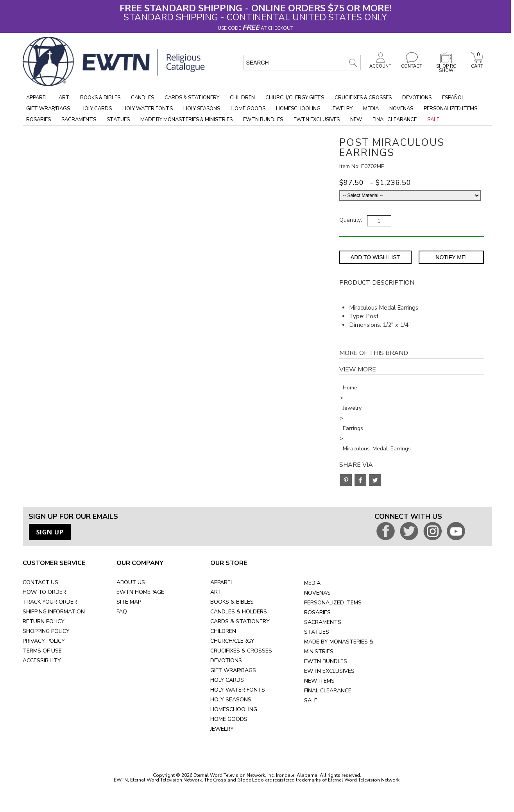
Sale (433, 120)
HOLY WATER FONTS (238, 690)
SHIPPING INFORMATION (54, 612)
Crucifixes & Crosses (363, 98)
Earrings (353, 428)
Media (371, 109)
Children (242, 98)
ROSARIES (317, 612)
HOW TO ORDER (44, 592)
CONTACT (412, 64)
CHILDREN (223, 631)
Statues (118, 120)
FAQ (122, 612)
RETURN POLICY (44, 621)
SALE (311, 700)
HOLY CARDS (227, 680)
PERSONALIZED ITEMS (333, 603)
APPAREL (222, 582)
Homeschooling (298, 109)
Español (453, 98)
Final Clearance (395, 120)
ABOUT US (131, 582)
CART (477, 64)
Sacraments (79, 120)
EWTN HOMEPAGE (140, 592)
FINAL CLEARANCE (328, 691)
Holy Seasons (202, 109)
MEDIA (312, 583)
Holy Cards (96, 109)
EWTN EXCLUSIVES (329, 671)
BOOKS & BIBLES (232, 602)
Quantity (350, 220)
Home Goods (248, 109)
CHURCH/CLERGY (232, 641)
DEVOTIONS (226, 661)
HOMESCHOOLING (234, 709)
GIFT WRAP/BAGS (233, 670)
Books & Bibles (100, 98)
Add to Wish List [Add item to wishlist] (375, 257)
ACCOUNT (380, 64)
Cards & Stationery (192, 98)
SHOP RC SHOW (446, 66)
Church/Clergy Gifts (295, 98)
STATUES (317, 632)
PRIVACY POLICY (44, 641)
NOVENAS (317, 593)
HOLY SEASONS (231, 700)
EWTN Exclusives (317, 120)
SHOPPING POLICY (46, 631)
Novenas (401, 109)
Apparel (37, 98)
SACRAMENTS (323, 622)
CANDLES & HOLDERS (239, 612)
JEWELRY (222, 729)
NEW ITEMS (319, 681)
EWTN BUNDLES (326, 661)
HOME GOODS (229, 719)
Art (64, 98)
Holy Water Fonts (148, 109)
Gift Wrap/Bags (48, 109)
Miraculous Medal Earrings (377, 449)
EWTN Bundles (263, 120)
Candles (142, 98)
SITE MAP (129, 602)
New (356, 120)
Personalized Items (450, 109)
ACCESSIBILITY (42, 661)
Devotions (417, 98)
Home (350, 388)
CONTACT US (40, 582)
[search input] (302, 63)
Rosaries (39, 120)
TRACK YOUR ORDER (50, 602)
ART (216, 592)
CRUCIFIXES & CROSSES (241, 651)
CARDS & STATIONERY (240, 621)
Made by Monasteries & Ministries (186, 120)
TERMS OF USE (42, 651)
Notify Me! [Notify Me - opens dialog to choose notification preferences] (451, 257)
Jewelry (342, 109)
